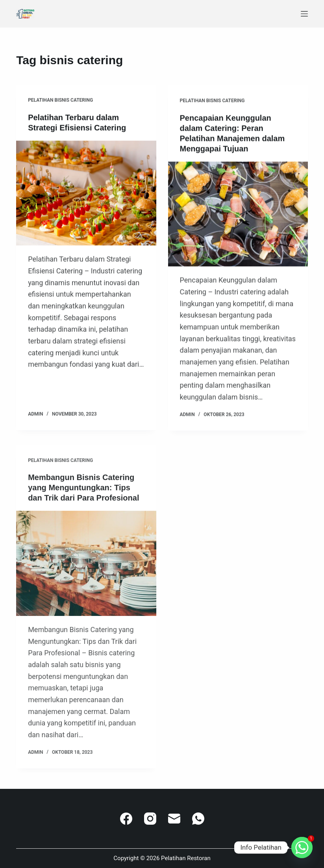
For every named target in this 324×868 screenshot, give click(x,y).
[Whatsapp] (302, 848)
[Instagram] (150, 819)
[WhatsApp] (198, 819)
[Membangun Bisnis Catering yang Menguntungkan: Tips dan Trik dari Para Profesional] (86, 568)
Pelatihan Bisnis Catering (60, 100)
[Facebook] (126, 819)
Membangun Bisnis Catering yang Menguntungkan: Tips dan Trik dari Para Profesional (83, 493)
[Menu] (304, 14)
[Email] (174, 819)
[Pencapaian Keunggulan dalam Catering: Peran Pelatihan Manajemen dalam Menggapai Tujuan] (238, 215)
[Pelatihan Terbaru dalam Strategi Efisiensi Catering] (86, 193)
